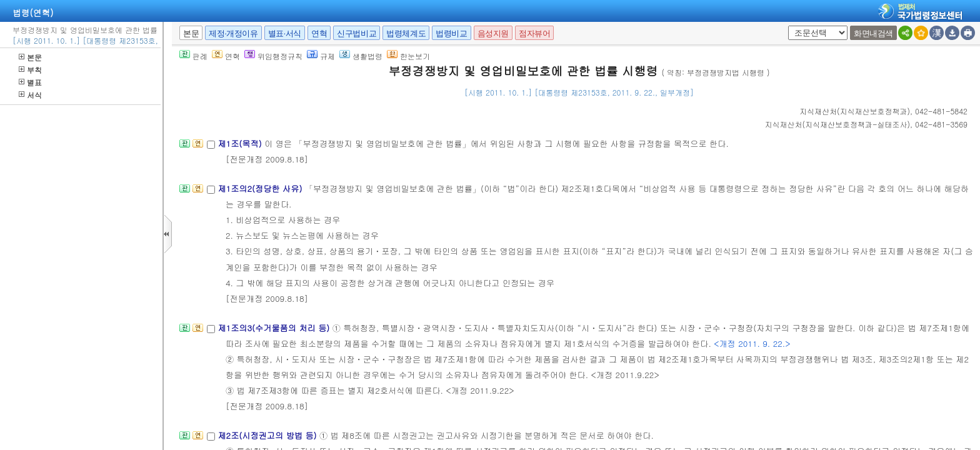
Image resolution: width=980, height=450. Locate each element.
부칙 (30, 70)
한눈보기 (408, 56)
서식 (30, 95)
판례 (193, 56)
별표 (30, 82)
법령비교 (451, 33)
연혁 (319, 33)
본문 (30, 57)
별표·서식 (285, 33)
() (855, 111)
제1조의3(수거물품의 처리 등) (275, 328)
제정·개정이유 (233, 33)
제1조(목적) (241, 143)
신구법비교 (357, 33)
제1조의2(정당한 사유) (261, 188)
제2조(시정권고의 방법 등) (268, 435)
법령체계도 (406, 33)
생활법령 (361, 56)
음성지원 (493, 33)
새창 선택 (786, 26)
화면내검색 (873, 33)
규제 (321, 56)
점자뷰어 (534, 33)
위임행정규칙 (273, 56)
